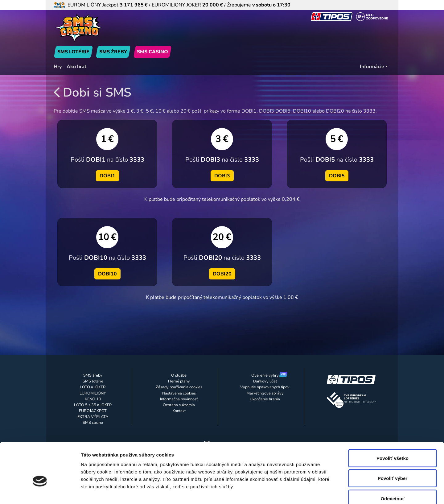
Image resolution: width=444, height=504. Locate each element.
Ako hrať (76, 67)
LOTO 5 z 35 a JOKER (93, 405)
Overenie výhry (265, 375)
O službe (179, 375)
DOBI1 (107, 176)
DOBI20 (222, 274)
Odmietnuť (392, 463)
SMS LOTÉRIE (73, 52)
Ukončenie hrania (265, 399)
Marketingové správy (265, 393)
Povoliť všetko (393, 423)
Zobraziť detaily (322, 492)
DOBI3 (222, 176)
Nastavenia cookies (179, 393)
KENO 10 (93, 399)
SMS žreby (93, 375)
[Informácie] (374, 67)
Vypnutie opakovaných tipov (265, 387)
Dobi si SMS (92, 93)
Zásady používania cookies (179, 387)
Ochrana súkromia (179, 405)
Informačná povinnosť (179, 399)
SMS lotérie (93, 381)
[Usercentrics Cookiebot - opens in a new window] (40, 492)
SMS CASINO (152, 52)
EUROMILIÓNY (93, 393)
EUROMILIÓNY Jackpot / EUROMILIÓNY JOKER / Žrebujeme (172, 5)
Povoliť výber (393, 443)
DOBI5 (337, 176)
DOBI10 (107, 274)
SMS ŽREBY (113, 52)
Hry (58, 67)
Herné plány (179, 381)
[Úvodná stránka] (107, 28)
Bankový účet (265, 381)
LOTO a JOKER (93, 387)
